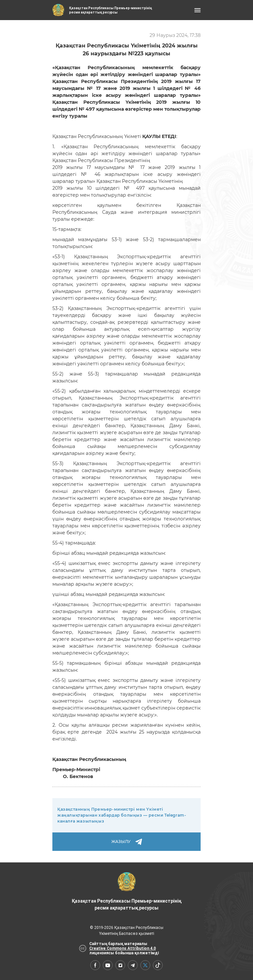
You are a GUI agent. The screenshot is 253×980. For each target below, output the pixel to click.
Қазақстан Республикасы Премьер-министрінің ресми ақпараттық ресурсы (126, 891)
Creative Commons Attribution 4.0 (123, 948)
